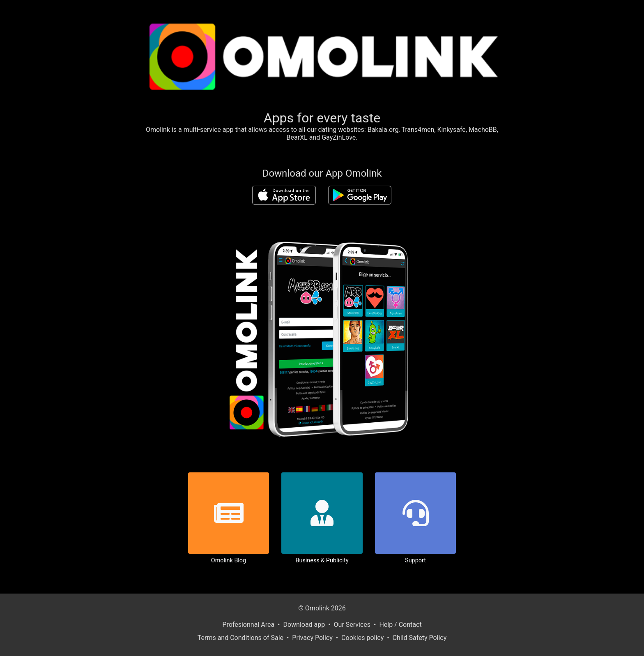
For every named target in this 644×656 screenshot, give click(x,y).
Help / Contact (400, 625)
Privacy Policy (312, 638)
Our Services (352, 625)
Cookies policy (362, 638)
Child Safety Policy (420, 638)
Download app (304, 625)
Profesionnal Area (248, 625)
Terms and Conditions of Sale (240, 638)
